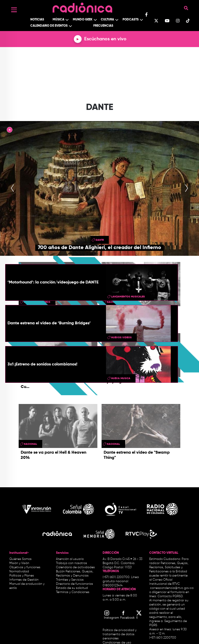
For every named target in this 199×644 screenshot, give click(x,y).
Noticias (37, 20)
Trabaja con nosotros (72, 563)
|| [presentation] (10, 131)
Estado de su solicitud (72, 588)
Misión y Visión (19, 563)
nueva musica (121, 378)
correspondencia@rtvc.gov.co (172, 588)
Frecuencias (103, 26)
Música (58, 20)
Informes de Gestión (24, 580)
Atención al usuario (70, 559)
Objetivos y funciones (25, 567)
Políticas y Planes (22, 576)
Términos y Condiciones (73, 592)
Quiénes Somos (20, 559)
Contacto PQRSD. (170, 596)
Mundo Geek (83, 20)
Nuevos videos (121, 338)
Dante (100, 240)
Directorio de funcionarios (74, 584)
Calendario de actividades (75, 567)
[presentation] (12, 189)
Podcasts (131, 20)
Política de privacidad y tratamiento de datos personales (120, 634)
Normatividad (19, 572)
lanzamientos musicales (128, 297)
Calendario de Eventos (49, 26)
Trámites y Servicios (70, 580)
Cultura (107, 20)
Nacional (30, 444)
